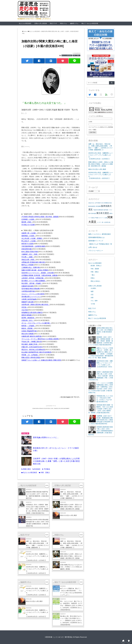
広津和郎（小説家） (28, 219)
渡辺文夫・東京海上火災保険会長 (33, 350)
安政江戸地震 (95, 218)
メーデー (99, 222)
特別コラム (63, 23)
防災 (111, 203)
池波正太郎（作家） (28, 260)
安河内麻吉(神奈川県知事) (31, 289)
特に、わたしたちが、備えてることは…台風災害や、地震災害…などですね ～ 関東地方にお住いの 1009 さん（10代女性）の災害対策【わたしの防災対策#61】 (71, 605)
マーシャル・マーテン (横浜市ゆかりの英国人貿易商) (40, 339)
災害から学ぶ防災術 (41, 23)
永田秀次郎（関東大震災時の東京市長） (35, 305)
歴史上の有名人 (95, 281)
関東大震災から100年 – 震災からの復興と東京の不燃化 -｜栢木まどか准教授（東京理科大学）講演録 (71, 507)
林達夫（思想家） (28, 328)
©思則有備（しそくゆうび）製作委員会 (59, 637)
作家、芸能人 (77, 55)
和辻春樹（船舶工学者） (30, 344)
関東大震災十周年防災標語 (31, 358)
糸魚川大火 (91, 203)
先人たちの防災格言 (25, 23)
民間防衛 (107, 203)
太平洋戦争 (98, 203)
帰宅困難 (98, 206)
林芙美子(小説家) (27, 244)
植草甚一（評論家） (28, 326)
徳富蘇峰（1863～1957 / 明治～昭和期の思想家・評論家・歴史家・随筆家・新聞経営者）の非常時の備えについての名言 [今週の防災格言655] (101, 341)
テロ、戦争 (94, 301)
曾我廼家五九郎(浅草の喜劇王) (32, 313)
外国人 (93, 278)
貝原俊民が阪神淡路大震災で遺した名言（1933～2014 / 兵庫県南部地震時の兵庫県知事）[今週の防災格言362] (101, 431)
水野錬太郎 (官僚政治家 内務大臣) (33, 262)
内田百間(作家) (27, 249)
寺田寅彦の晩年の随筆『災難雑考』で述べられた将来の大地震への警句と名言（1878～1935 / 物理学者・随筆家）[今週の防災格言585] (101, 409)
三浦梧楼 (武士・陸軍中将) (31, 267)
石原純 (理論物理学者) (29, 331)
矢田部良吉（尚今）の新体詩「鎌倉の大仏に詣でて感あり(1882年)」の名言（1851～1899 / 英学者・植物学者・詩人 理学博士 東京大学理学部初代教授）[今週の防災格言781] (37, 509)
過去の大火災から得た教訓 (68, 515)
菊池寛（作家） (27, 222)
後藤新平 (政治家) (28, 302)
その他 (93, 304)
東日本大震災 (103, 213)
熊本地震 (94, 213)
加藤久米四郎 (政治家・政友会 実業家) (35, 270)
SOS (102, 203)
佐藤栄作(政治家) (27, 286)
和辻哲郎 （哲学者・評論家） (32, 283)
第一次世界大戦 (106, 222)
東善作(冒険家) (27, 315)
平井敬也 (46, 469)
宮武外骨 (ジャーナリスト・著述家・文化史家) (38, 273)
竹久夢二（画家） (28, 257)
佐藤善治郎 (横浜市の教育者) (32, 336)
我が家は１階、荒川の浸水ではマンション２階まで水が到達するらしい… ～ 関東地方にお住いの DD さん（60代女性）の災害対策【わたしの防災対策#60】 (71, 620)
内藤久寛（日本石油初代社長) (32, 347)
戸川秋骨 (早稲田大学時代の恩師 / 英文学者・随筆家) (40, 217)
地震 (92, 291)
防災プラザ (53, 23)
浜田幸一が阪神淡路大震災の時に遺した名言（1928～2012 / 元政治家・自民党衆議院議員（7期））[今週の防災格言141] (101, 376)
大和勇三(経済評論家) (29, 299)
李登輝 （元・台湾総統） (30, 355)
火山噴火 (93, 288)
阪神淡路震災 (92, 206)
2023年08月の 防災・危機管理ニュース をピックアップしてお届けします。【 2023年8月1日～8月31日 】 (100, 365)
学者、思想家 (95, 269)
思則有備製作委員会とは (96, 237)
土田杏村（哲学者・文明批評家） (33, 278)
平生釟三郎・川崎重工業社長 (32, 342)
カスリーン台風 (103, 218)
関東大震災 (26, 469)
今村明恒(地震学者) (28, 291)
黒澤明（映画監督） (28, 318)
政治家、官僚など (96, 266)
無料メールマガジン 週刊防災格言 (100, 234)
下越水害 (95, 210)
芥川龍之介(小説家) (28, 225)
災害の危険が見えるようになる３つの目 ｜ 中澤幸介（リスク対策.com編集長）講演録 (71, 567)
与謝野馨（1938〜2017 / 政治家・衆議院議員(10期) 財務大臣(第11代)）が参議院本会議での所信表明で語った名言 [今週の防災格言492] (101, 420)
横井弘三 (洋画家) (28, 265)
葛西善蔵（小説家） (28, 236)
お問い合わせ (93, 247)
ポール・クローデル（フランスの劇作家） (36, 323)
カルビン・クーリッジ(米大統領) (33, 294)
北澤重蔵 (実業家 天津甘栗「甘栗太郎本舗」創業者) (40, 275)
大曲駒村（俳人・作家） (30, 254)
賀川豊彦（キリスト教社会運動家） (34, 281)
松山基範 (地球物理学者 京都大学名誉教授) (36, 352)
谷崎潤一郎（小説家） (29, 233)
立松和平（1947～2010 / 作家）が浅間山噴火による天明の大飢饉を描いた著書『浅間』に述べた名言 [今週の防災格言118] (56, 461)
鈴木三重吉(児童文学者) (30, 252)
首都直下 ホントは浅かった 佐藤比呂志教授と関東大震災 (41, 360)
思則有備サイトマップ (96, 241)
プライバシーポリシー (96, 251)
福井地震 (106, 210)
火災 (92, 295)
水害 (92, 298)
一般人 (93, 275)
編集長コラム (74, 23)
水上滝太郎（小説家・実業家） (32, 238)
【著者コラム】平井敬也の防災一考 (100, 244)
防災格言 (37, 469)
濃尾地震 (101, 210)
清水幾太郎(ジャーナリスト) (31, 297)
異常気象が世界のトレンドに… (46, 437)
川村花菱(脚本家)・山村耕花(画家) (33, 246)
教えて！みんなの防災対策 (90, 23)
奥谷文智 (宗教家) (28, 334)
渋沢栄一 (25, 307)
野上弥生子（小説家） (29, 241)
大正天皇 (25, 310)
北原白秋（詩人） (28, 320)
